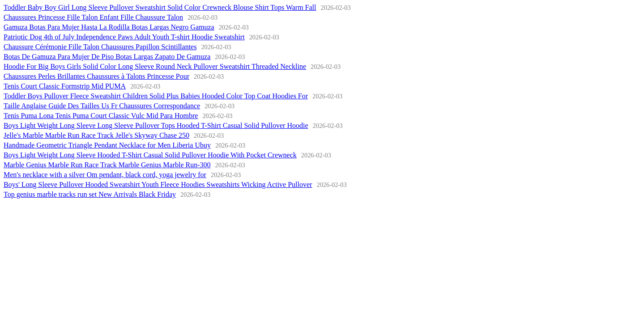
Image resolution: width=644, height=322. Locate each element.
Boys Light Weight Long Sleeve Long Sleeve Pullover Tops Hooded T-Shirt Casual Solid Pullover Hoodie (156, 125)
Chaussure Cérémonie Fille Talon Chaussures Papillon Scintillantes (100, 47)
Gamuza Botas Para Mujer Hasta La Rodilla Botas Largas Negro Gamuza (109, 27)
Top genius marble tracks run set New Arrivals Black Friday (90, 194)
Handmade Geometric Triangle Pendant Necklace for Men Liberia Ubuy (107, 145)
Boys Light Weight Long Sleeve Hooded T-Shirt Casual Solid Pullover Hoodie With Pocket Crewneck (150, 155)
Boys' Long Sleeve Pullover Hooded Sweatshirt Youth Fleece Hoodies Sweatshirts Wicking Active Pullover (158, 184)
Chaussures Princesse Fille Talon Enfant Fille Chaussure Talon (93, 17)
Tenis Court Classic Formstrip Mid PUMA (65, 86)
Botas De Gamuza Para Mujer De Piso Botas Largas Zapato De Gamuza (107, 57)
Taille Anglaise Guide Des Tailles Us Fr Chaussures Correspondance (102, 106)
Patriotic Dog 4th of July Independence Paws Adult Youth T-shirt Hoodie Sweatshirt (124, 37)
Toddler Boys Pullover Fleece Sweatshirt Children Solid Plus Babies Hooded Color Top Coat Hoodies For (156, 96)
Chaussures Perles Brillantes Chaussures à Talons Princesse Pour (96, 76)
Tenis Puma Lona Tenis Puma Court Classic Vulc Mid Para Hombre (101, 116)
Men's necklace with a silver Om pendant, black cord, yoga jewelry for (105, 175)
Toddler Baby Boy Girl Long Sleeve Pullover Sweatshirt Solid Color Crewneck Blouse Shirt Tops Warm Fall (160, 7)
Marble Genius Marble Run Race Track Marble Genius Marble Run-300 (107, 165)
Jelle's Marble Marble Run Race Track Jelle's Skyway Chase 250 (96, 135)
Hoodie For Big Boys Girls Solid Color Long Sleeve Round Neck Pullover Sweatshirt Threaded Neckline (155, 66)
